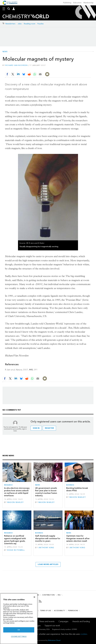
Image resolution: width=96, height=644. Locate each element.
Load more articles (48, 564)
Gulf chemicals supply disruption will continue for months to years (48, 538)
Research (8, 485)
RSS (59, 595)
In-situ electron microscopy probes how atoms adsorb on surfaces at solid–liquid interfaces (17, 492)
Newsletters (10, 24)
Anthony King (46, 548)
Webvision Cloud (54, 640)
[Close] (34, 597)
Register (49, 428)
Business (70, 485)
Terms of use (45, 611)
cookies (84, 634)
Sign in (36, 428)
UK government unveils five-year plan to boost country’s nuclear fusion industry (46, 492)
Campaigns (63, 621)
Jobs (20, 24)
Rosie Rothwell (16, 550)
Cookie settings (19, 636)
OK (19, 630)
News (5, 52)
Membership (88, 3)
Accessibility (59, 611)
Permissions (73, 611)
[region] (19, 619)
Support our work (52, 626)
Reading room (30, 24)
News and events (47, 621)
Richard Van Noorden (16, 65)
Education (77, 3)
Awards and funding (81, 621)
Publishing (67, 3)
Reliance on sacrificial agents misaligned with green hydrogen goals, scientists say (15, 540)
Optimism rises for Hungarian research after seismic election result (78, 538)
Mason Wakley (15, 502)
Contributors (48, 595)
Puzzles (41, 24)
